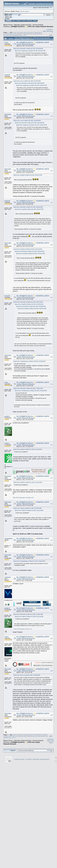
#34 (52, 540)
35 (28, 34)
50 (17, 35)
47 (12, 35)
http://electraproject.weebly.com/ (23, 498)
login (21, 11)
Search (19, 21)
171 (25, 35)
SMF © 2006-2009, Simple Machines (39, 759)
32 (23, 34)
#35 (52, 557)
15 (30, 32)
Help (14, 21)
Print (51, 35)
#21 (52, 44)
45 (8, 35)
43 (4, 35)
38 (34, 34)
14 (28, 32)
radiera (7, 443)
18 (35, 32)
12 (24, 32)
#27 (52, 298)
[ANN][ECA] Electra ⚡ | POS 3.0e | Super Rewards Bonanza (32, 26)
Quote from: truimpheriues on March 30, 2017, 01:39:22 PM (29, 361)
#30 (52, 418)
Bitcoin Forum (8, 25)
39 (36, 34)
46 (10, 35)
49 (15, 35)
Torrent (7, 18)
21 (41, 32)
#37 (52, 610)
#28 (52, 357)
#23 (52, 116)
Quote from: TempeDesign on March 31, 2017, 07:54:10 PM (29, 561)
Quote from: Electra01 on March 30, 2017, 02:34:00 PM (28, 49)
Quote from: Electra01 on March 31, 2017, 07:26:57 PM (28, 614)
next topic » (51, 742)
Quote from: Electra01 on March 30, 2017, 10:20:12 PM (28, 389)
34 (26, 34)
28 (15, 34)
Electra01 (8, 114)
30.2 (11, 17)
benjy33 (7, 75)
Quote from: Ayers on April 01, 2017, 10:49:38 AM (27, 675)
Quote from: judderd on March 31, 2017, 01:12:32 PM (28, 449)
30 (19, 34)
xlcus (6, 42)
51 (19, 35)
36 (30, 34)
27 (13, 34)
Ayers (6, 637)
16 (32, 32)
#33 (52, 504)
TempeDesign (9, 538)
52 (21, 35)
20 (39, 32)
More (35, 21)
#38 (52, 638)
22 (4, 34)
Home (9, 21)
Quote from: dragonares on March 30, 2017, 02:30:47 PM (30, 51)
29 (17, 34)
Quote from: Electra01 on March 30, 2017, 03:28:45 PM (28, 207)
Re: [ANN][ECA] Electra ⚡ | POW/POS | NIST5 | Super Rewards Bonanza (33, 43)
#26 (52, 245)
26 (12, 34)
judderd (7, 416)
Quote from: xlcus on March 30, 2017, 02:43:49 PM (27, 81)
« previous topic (50, 740)
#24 (52, 171)
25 (10, 34)
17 (34, 32)
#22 (52, 77)
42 (41, 34)
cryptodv (8, 577)
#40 (52, 715)
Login (24, 21)
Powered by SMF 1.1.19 (21, 759)
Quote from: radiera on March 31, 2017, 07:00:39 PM (27, 508)
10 (21, 32)
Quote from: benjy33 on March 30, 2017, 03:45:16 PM (28, 249)
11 (22, 32)
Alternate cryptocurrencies (23, 25)
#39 (52, 671)
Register (29, 21)
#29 (52, 384)
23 (6, 34)
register (27, 11)
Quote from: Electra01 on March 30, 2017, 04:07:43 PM (28, 302)
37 (32, 34)
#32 (52, 478)
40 (38, 34)
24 (8, 34)
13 (26, 32)
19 (37, 32)
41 (39, 34)
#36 (52, 579)
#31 (52, 445)
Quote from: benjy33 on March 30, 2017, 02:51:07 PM (28, 175)
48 (13, 35)
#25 (52, 203)
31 (21, 34)
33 (25, 34)
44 (6, 35)
